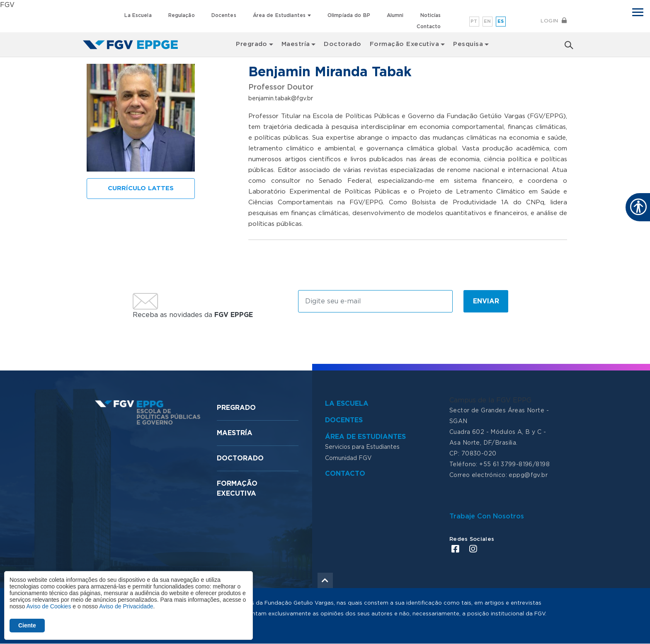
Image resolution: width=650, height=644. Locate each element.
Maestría (235, 433)
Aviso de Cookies (49, 606)
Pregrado (236, 408)
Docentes (224, 15)
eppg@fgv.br (528, 475)
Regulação (182, 15)
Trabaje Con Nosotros (487, 516)
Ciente (27, 625)
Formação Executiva (405, 44)
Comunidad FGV (348, 458)
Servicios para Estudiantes (362, 447)
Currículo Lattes (141, 188)
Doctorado (342, 44)
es (501, 21)
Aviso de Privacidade (126, 606)
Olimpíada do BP (349, 15)
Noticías (431, 15)
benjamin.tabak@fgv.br (281, 99)
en (487, 21)
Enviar (486, 301)
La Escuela (138, 15)
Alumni (395, 15)
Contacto (429, 27)
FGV (7, 5)
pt (474, 21)
